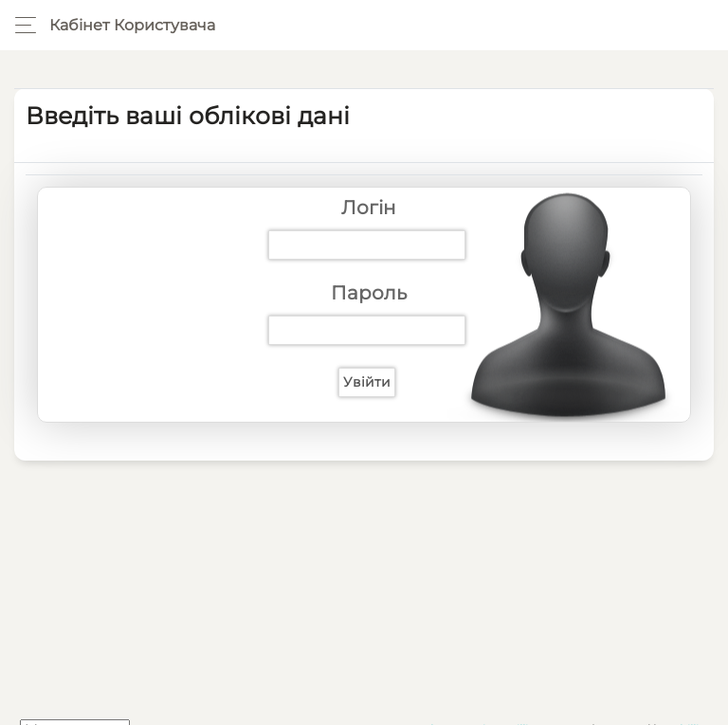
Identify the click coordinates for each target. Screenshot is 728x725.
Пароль (369, 293)
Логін (369, 208)
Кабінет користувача (132, 25)
